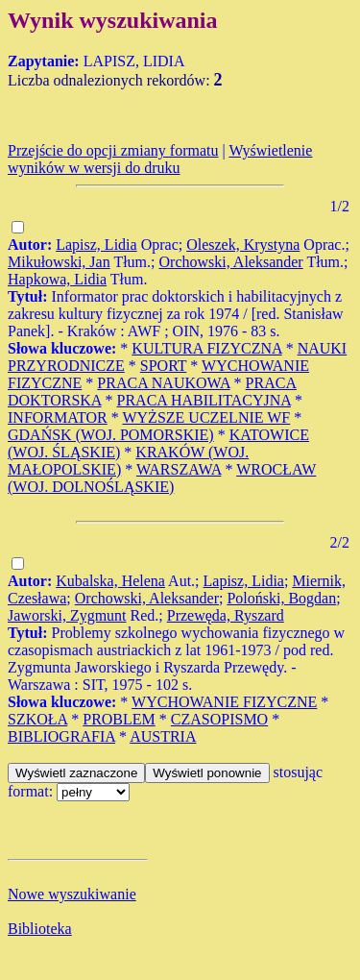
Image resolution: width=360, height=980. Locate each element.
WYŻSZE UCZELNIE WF (206, 417)
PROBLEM (119, 719)
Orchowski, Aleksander (231, 262)
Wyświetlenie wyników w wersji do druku (160, 159)
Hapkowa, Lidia (57, 279)
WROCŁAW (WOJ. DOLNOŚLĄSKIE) (162, 478)
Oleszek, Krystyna (243, 245)
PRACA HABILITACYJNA (204, 400)
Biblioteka (40, 929)
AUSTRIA (163, 736)
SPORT (164, 366)
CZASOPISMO (219, 719)
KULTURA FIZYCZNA (206, 348)
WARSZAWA (179, 469)
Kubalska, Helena (110, 581)
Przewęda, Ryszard (226, 615)
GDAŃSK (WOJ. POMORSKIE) (111, 435)
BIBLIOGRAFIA (61, 736)
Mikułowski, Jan (59, 262)
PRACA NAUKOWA (163, 383)
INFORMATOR (58, 417)
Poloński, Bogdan (281, 598)
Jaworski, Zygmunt (67, 615)
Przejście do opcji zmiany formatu (113, 150)
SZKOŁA (37, 719)
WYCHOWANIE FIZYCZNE (224, 702)
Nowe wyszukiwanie (72, 894)
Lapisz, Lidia (96, 245)
